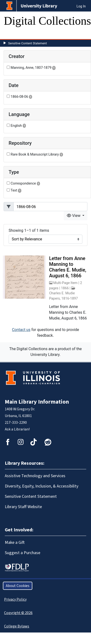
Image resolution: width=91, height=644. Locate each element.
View (74, 216)
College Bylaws (17, 626)
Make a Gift (15, 542)
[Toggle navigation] (11, 34)
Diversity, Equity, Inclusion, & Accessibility (42, 486)
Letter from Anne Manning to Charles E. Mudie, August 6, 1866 (68, 267)
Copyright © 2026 (18, 613)
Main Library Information (37, 402)
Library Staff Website (23, 507)
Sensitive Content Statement (28, 43)
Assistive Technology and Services (35, 476)
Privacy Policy (15, 599)
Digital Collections (47, 21)
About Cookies (18, 586)
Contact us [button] (21, 330)
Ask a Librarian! (17, 429)
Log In (81, 6)
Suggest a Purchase (23, 553)
